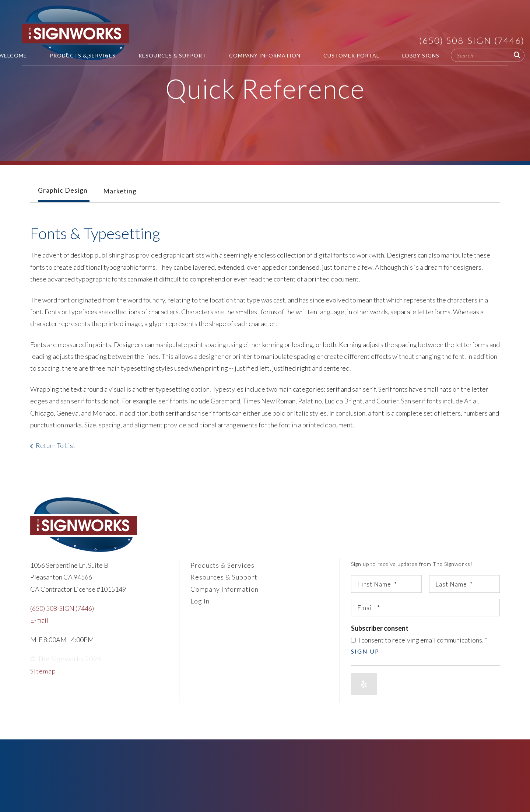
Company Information (265, 55)
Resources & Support (172, 55)
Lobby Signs (421, 55)
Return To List (56, 445)
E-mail (39, 620)
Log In (200, 601)
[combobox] (488, 55)
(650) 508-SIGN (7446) (472, 40)
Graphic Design (63, 190)
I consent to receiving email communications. (419, 640)
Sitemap (43, 671)
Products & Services (83, 55)
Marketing (120, 191)
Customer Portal (351, 55)
